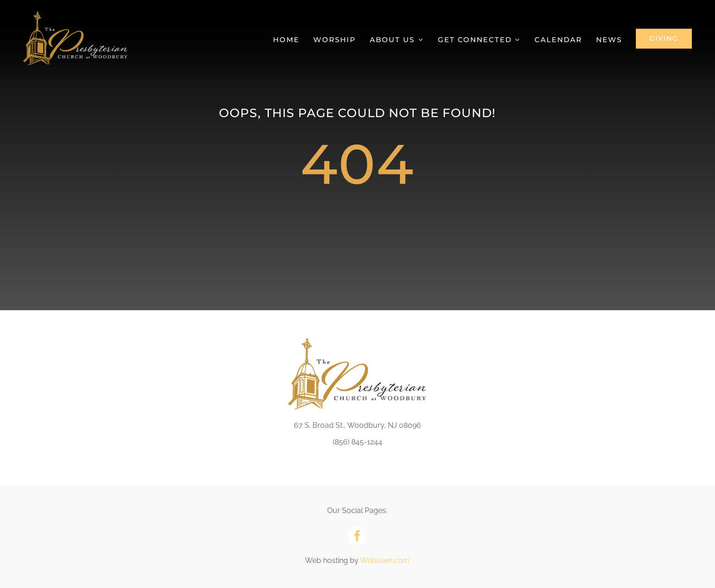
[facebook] (357, 536)
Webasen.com (385, 560)
